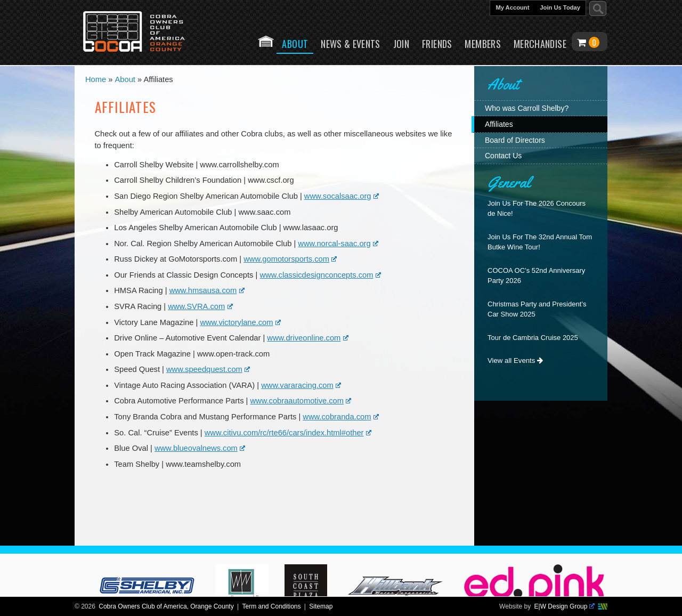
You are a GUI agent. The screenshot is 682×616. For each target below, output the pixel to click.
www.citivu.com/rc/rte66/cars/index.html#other (288, 433)
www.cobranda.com (341, 417)
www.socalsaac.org (342, 196)
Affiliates (499, 124)
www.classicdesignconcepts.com (320, 275)
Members (483, 44)
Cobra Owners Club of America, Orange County (166, 606)
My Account (512, 7)
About (295, 45)
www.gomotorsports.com (290, 259)
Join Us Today (560, 7)
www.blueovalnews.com (200, 448)
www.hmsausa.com (207, 290)
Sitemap (321, 606)
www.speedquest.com (208, 369)
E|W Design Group (565, 606)
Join (401, 44)
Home (266, 41)
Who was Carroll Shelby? (527, 108)
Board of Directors (515, 140)
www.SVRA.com (200, 306)
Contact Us (503, 156)
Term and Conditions (271, 606)
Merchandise (540, 44)
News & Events (351, 44)
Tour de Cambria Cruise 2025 (533, 338)
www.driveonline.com (307, 338)
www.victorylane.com (240, 322)
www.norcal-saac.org (338, 244)
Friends (437, 44)
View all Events (515, 360)
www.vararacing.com (301, 385)
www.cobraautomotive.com (301, 401)
